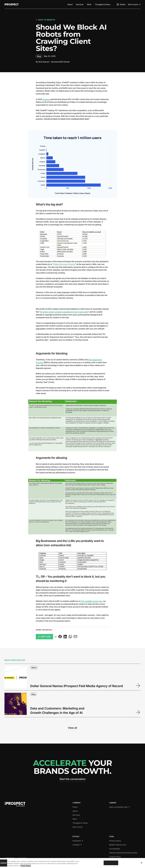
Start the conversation (72, 779)
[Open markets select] (121, 4)
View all (72, 728)
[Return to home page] (11, 4)
